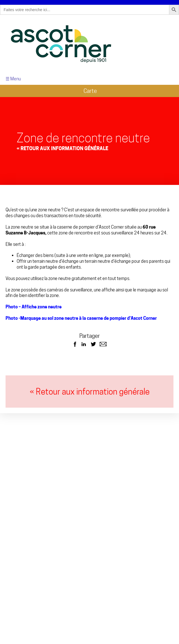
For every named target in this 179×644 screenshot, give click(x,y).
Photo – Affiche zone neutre (34, 305)
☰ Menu (13, 77)
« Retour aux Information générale (62, 146)
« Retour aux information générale (90, 390)
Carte (89, 89)
